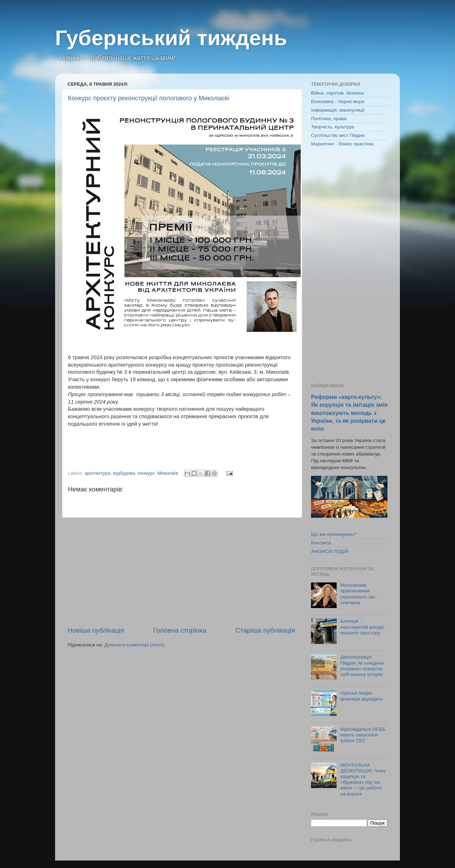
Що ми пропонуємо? (334, 534)
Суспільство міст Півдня (338, 135)
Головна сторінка (180, 630)
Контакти (321, 543)
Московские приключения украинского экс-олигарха (358, 594)
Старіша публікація (265, 630)
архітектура (97, 473)
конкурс (146, 473)
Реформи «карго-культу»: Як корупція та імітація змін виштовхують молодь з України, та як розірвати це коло (349, 413)
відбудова (124, 473)
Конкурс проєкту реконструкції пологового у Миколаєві (149, 98)
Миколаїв (168, 473)
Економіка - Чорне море (338, 102)
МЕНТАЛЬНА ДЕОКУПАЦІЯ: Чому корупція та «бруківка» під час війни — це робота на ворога (363, 779)
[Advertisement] (181, 572)
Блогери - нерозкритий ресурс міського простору (362, 627)
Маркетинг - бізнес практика (342, 144)
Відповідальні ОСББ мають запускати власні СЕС (363, 735)
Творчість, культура (333, 127)
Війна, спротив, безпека (338, 93)
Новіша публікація (96, 630)
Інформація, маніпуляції (338, 110)
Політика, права (329, 119)
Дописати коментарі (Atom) (134, 645)
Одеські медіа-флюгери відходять (362, 696)
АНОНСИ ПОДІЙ (330, 551)
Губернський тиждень (171, 38)
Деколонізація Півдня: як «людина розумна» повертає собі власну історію (362, 666)
